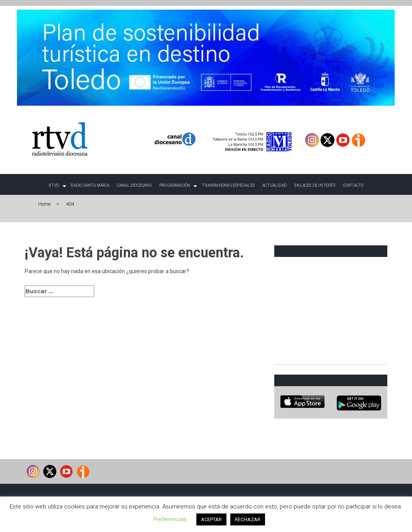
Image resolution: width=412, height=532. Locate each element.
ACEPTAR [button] (211, 519)
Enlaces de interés (315, 185)
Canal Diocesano (134, 185)
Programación (175, 185)
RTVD (54, 185)
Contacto (353, 185)
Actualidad (274, 185)
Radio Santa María (90, 185)
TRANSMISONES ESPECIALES (228, 185)
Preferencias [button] (170, 519)
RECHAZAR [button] (248, 519)
